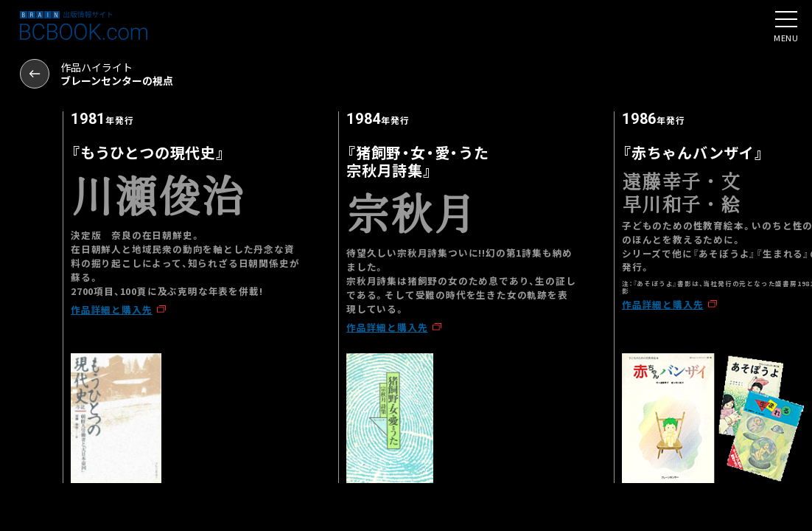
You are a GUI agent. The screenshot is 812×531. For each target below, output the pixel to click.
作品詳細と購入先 (111, 309)
